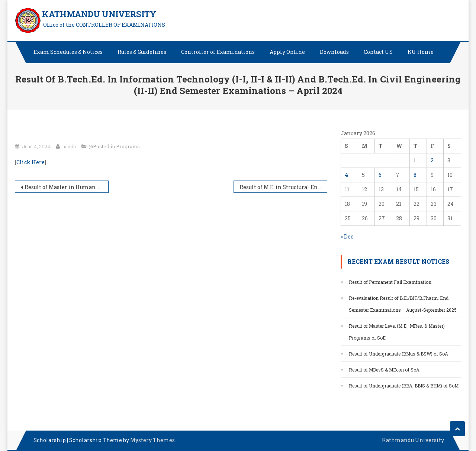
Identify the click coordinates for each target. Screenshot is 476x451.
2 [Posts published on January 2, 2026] (432, 160)
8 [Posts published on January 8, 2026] (415, 175)
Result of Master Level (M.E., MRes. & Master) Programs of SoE (397, 332)
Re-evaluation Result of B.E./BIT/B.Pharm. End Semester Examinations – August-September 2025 (403, 304)
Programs (128, 146)
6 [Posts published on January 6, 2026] (380, 175)
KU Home (421, 52)
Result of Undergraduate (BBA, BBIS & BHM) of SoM (404, 386)
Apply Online (287, 52)
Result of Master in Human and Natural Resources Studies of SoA (67, 187)
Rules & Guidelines (142, 52)
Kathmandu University (413, 440)
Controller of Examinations (218, 52)
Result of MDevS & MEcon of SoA (384, 370)
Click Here (30, 162)
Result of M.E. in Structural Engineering (283, 187)
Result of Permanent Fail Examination (390, 282)
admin (69, 146)
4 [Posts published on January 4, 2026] (346, 175)
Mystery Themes (152, 440)
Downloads (334, 52)
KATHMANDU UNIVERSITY (99, 14)
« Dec (347, 236)
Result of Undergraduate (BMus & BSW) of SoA (399, 354)
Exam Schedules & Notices (68, 52)
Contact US (378, 52)
